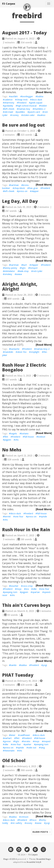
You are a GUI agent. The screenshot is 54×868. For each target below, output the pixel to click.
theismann (9, 751)
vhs (17, 440)
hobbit (44, 106)
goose (7, 741)
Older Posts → (42, 832)
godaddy (9, 106)
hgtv (23, 268)
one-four (19, 516)
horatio (27, 741)
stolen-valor (29, 115)
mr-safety (17, 823)
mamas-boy (24, 109)
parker (28, 744)
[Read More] (44, 92)
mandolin (9, 352)
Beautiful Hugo (44, 859)
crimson (24, 817)
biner (13, 735)
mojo (19, 589)
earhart (8, 738)
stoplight (35, 352)
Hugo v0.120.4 (10, 859)
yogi (45, 665)
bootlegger (27, 96)
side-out (32, 747)
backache (15, 349)
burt (25, 265)
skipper (35, 191)
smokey (8, 274)
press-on (23, 191)
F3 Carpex (9, 4)
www (39, 823)
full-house (29, 437)
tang (43, 747)
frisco (34, 820)
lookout (42, 437)
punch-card (34, 112)
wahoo (42, 115)
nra (27, 589)
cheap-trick (22, 100)
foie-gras (33, 188)
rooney (15, 115)
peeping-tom (11, 592)
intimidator (10, 271)
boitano (25, 433)
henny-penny (11, 268)
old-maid (9, 112)
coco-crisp (28, 586)
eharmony (9, 103)
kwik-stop (24, 271)
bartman (15, 185)
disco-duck (37, 100)
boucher (14, 586)
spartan (36, 592)
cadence (8, 100)
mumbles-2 (40, 109)
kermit (7, 516)
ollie (35, 589)
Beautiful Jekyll (34, 862)
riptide (44, 516)
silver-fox (22, 352)
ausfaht (14, 96)
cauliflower (25, 735)
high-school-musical (27, 106)
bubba (40, 96)
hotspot (34, 268)
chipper (35, 265)
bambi (13, 665)
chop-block (19, 188)
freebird (22, 103)
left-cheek (9, 109)
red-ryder (38, 271)
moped (47, 741)
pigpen (8, 440)
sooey (29, 823)
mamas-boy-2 (43, 349)
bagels (14, 433)
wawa (19, 274)
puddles (21, 112)
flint (6, 437)
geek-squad (36, 103)
